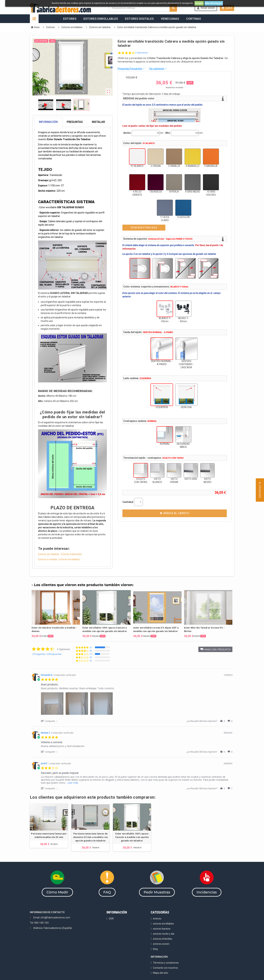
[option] (56, 614)
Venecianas (170, 19)
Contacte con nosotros (165, 968)
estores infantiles (163, 939)
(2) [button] (91, 647)
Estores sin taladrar (49, 554)
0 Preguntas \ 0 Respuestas (47, 654)
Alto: (168, 133)
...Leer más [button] (72, 783)
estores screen (161, 944)
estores (157, 919)
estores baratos (162, 929)
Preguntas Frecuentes (131, 69)
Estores (70, 19)
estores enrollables (163, 924)
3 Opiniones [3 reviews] (142, 53)
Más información (214, 3)
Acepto (199, 3)
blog (155, 949)
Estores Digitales (139, 19)
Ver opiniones (158, 69)
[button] (215, 649)
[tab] (72, 122)
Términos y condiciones (166, 963)
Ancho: (127, 133)
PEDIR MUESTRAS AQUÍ (144, 228)
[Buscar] (143, 8)
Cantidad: (128, 502)
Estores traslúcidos (71, 554)
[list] (137, 705)
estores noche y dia (164, 934)
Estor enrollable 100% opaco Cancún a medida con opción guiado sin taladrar (132, 837)
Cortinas (194, 19)
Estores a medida (48, 559)
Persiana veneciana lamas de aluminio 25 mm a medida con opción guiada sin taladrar (90, 837)
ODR (111, 919)
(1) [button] (91, 654)
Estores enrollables (69, 559)
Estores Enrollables (101, 19)
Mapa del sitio (161, 973)
